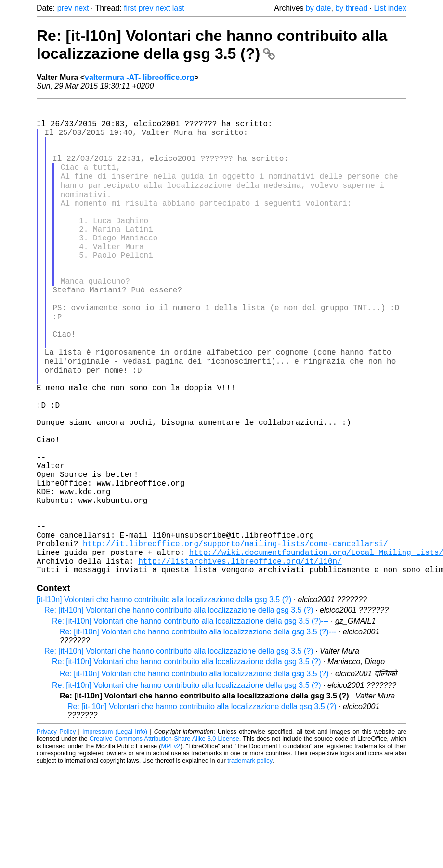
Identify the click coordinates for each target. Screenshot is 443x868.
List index (390, 8)
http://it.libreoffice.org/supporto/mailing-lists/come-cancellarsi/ (235, 638)
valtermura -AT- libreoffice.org (139, 77)
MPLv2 (171, 846)
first (130, 8)
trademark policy (250, 861)
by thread (351, 8)
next (81, 8)
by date (318, 8)
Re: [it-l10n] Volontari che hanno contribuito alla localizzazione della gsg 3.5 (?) (212, 45)
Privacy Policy (56, 832)
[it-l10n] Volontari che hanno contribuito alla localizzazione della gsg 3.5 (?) (164, 700)
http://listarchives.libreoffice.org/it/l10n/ (240, 659)
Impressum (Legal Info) (115, 832)
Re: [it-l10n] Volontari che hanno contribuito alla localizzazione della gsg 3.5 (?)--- (190, 721)
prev (65, 8)
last (178, 8)
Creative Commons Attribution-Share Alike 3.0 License (164, 839)
